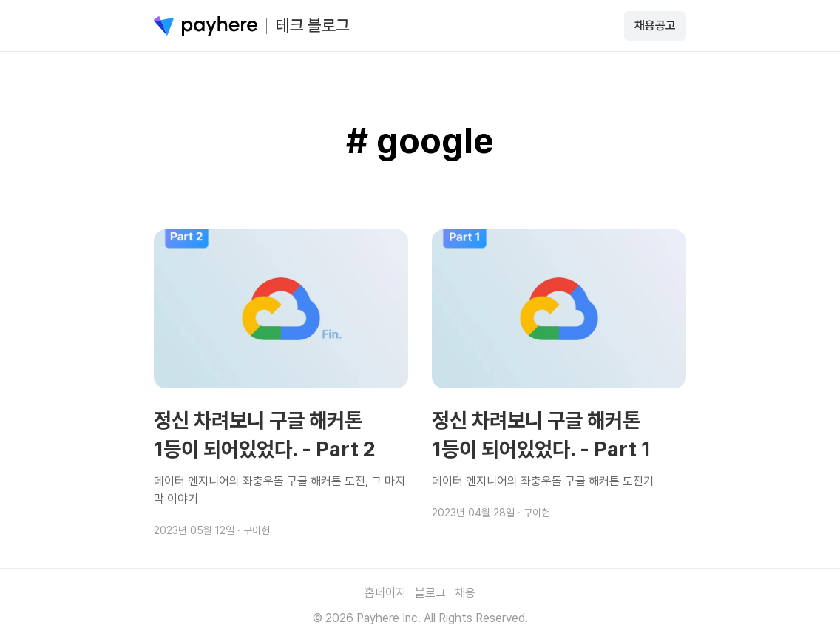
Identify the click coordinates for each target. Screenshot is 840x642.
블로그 (430, 593)
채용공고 (655, 26)
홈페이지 (385, 593)
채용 (465, 593)
